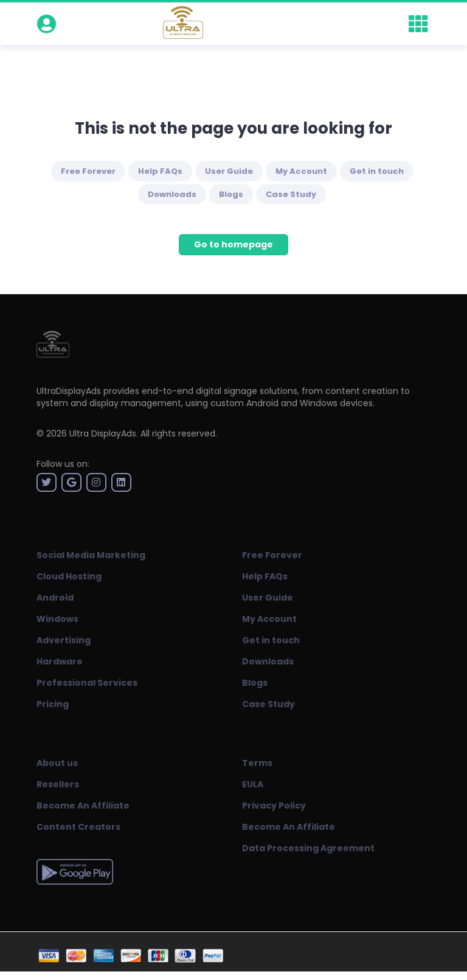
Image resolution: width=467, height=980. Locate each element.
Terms (257, 763)
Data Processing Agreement (308, 848)
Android (55, 598)
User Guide (229, 171)
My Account (301, 171)
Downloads (172, 194)
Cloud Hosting (69, 576)
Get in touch (377, 171)
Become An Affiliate (83, 806)
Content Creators (78, 827)
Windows (57, 619)
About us (57, 763)
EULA (253, 784)
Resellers (58, 784)
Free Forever (88, 171)
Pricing (53, 704)
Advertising (64, 640)
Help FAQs (160, 171)
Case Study (291, 194)
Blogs (231, 194)
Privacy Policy (274, 806)
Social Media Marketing (91, 555)
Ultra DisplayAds (103, 433)
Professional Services (87, 683)
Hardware (60, 661)
